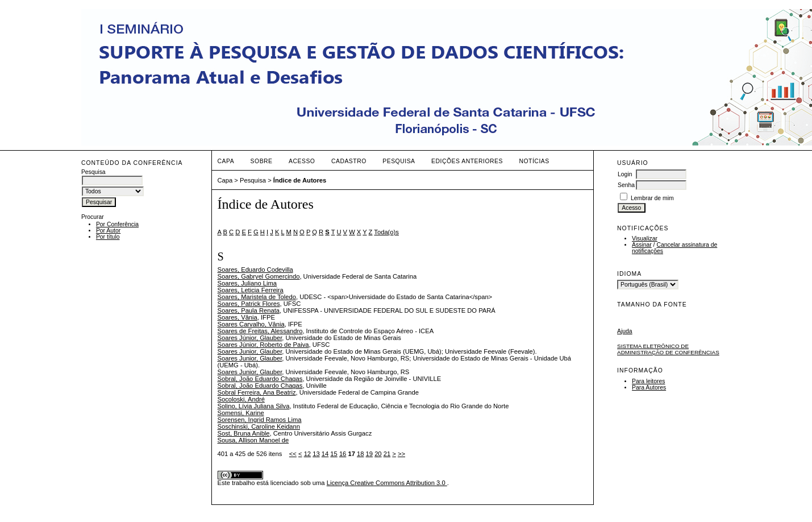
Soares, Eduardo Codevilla (255, 270)
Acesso (302, 161)
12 (307, 454)
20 (378, 454)
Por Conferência (117, 224)
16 (343, 454)
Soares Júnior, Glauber (250, 338)
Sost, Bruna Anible (244, 433)
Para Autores (649, 388)
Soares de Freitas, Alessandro (260, 331)
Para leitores (648, 381)
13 (316, 454)
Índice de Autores (300, 180)
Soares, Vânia (238, 317)
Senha (626, 185)
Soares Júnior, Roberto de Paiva (263, 345)
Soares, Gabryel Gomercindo (259, 276)
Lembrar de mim (652, 198)
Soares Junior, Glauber (250, 351)
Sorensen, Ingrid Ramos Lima (260, 420)
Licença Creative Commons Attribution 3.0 (387, 483)
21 (387, 454)
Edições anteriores (467, 161)
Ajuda (625, 331)
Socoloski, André (241, 399)
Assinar (642, 245)
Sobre (262, 161)
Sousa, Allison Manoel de (253, 440)
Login (625, 174)
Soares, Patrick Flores (249, 304)
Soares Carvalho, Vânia (251, 324)
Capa (226, 161)
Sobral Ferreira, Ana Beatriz (257, 392)
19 (369, 454)
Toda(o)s (386, 232)
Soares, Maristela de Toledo (257, 297)
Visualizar (645, 239)
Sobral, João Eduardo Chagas (260, 379)
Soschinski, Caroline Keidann (259, 426)
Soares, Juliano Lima (247, 283)
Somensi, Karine (241, 413)
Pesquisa (399, 161)
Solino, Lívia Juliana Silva (254, 406)
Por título (108, 237)
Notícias (534, 161)
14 (325, 454)
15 (334, 454)
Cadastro (349, 161)
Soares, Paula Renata (249, 310)
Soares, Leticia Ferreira (251, 290)
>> (401, 454)
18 (360, 454)
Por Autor (108, 231)
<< (293, 454)
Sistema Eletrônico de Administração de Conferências (668, 349)
